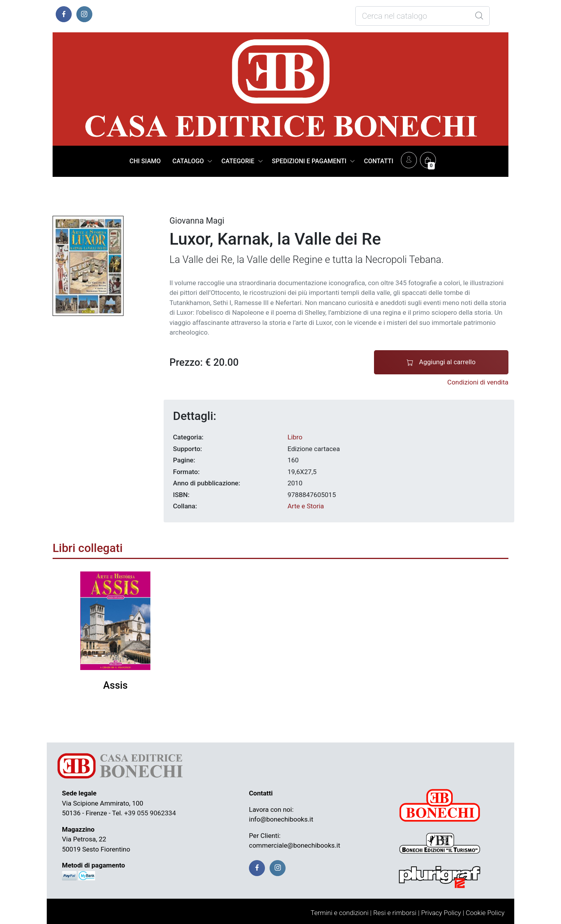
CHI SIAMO (145, 161)
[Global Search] (479, 16)
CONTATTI (378, 161)
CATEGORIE (238, 161)
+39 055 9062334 (150, 813)
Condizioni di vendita (478, 382)
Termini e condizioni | (341, 913)
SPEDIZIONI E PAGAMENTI (309, 161)
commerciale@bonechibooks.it (295, 845)
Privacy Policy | (443, 913)
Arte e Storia (306, 506)
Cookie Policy (485, 913)
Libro (295, 437)
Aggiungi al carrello (441, 362)
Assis (116, 685)
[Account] (409, 160)
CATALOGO (188, 161)
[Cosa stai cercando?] (423, 16)
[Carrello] (428, 160)
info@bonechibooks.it (281, 819)
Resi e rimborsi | (396, 913)
